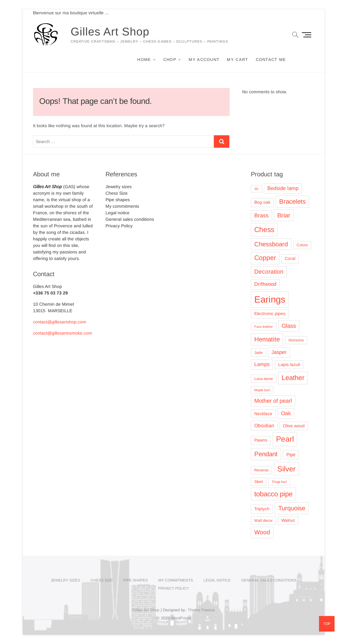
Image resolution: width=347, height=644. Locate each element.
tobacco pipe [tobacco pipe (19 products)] (273, 494)
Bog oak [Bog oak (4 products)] (262, 202)
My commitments (122, 206)
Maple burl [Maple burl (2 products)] (262, 390)
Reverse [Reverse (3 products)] (261, 470)
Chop (170, 60)
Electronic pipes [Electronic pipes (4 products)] (270, 314)
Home (144, 60)
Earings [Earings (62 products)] (270, 299)
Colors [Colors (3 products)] (302, 245)
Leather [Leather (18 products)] (293, 378)
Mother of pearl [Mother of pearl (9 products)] (273, 401)
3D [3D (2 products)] (256, 189)
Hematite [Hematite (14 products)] (267, 339)
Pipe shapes (118, 200)
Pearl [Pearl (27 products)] (285, 439)
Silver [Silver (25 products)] (286, 469)
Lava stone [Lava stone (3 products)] (264, 379)
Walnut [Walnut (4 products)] (288, 520)
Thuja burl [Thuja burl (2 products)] (279, 482)
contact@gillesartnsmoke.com (63, 333)
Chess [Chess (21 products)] (264, 229)
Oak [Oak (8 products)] (286, 413)
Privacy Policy (119, 226)
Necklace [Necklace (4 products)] (263, 414)
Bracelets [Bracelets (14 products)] (292, 201)
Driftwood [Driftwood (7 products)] (265, 284)
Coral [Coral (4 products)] (290, 259)
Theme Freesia (201, 610)
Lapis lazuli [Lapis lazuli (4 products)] (289, 365)
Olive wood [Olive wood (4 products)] (294, 426)
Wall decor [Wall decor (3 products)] (263, 521)
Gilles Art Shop (110, 32)
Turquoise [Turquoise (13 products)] (292, 508)
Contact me (271, 60)
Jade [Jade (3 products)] (258, 353)
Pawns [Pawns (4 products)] (261, 440)
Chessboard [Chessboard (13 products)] (271, 244)
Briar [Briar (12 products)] (284, 215)
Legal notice (117, 213)
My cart (237, 60)
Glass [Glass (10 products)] (289, 326)
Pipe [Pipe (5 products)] (291, 455)
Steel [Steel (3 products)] (259, 482)
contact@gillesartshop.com (60, 322)
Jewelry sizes (119, 187)
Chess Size (117, 193)
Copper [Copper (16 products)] (265, 258)
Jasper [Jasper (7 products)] (279, 352)
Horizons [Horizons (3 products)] (296, 340)
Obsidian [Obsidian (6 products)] (264, 426)
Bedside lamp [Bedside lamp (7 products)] (283, 188)
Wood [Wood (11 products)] (262, 532)
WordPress (181, 618)
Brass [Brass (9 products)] (261, 215)
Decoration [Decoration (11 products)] (269, 272)
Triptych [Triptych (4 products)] (262, 509)
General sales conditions (130, 219)
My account (204, 60)
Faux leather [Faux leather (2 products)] (264, 327)
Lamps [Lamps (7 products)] (262, 364)
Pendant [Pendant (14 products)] (266, 454)
